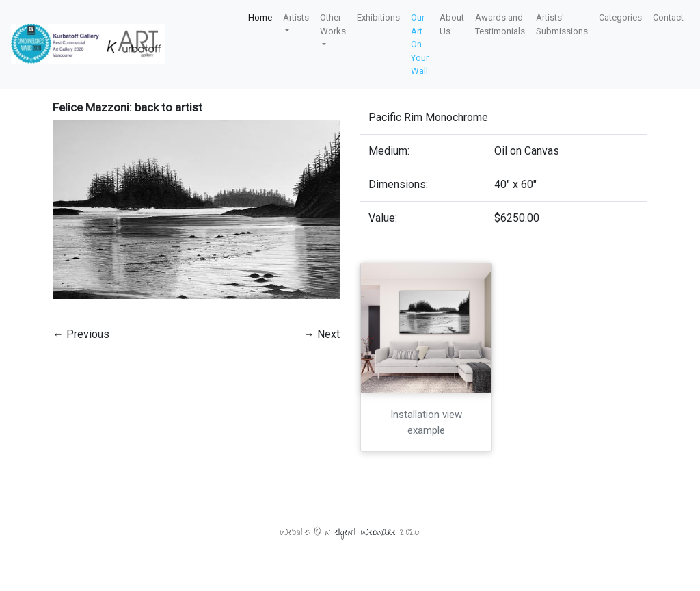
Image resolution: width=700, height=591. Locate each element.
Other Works (333, 24)
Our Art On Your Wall (420, 44)
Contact (668, 17)
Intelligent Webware (360, 533)
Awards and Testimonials (500, 24)
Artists (296, 17)
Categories (620, 17)
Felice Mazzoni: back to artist (127, 107)
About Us (452, 24)
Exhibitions (378, 17)
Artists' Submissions (562, 24)
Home (260, 17)
